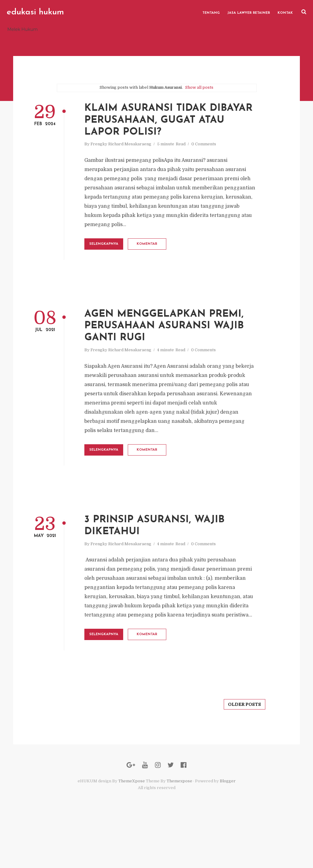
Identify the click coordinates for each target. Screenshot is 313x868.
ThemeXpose (132, 831)
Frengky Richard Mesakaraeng (135, 149)
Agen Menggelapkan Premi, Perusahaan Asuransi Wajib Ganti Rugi (177, 348)
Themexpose (179, 831)
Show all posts (199, 89)
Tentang (212, 12)
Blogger (228, 831)
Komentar (177, 259)
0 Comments (217, 149)
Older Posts (238, 750)
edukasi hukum (35, 12)
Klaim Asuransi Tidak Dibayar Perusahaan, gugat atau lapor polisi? (175, 124)
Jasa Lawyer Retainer (249, 12)
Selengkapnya (123, 259)
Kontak (286, 12)
